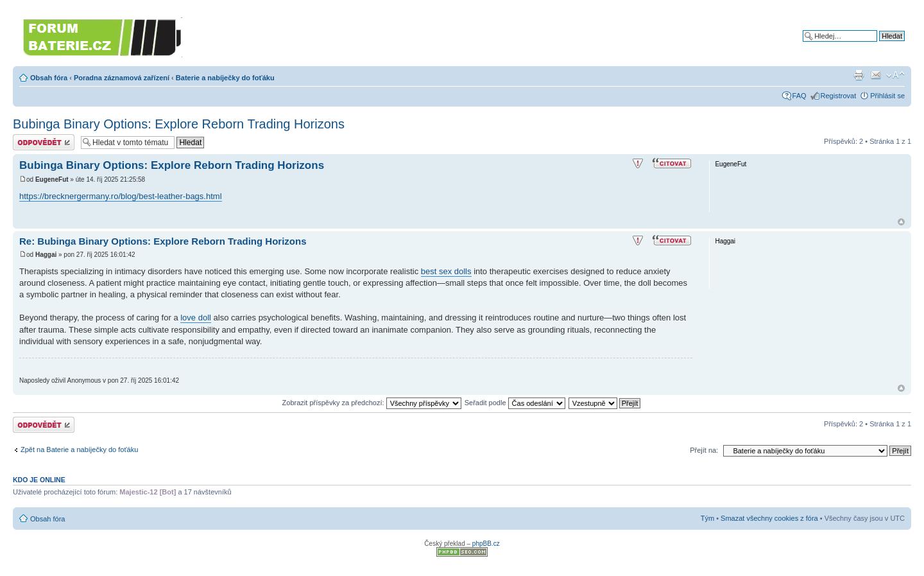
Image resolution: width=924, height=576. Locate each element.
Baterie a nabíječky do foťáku (225, 78)
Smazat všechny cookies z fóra (769, 518)
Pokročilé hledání (878, 46)
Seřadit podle (515, 403)
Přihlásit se (887, 96)
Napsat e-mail (876, 75)
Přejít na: (704, 450)
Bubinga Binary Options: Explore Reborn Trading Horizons (179, 124)
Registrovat (839, 96)
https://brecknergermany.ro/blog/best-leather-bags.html (121, 196)
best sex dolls (446, 271)
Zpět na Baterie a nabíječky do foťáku (79, 449)
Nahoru (901, 222)
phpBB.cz (486, 544)
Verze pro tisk (859, 75)
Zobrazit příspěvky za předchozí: (372, 403)
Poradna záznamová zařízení (122, 78)
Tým (707, 518)
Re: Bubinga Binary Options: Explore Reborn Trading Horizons (163, 241)
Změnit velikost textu (895, 75)
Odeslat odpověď (44, 142)
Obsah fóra (49, 78)
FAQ (800, 96)
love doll (196, 318)
